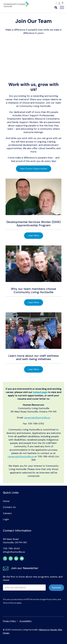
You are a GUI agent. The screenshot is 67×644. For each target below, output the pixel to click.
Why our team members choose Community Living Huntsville (33, 290)
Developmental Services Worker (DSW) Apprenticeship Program (33, 224)
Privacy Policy (52, 599)
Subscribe (56, 588)
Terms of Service (10, 603)
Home (6, 501)
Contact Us (9, 507)
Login (6, 519)
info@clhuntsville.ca (14, 552)
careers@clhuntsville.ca (37, 418)
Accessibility (26, 621)
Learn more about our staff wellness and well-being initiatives (34, 357)
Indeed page (40, 392)
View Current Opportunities (34, 169)
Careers (7, 513)
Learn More (34, 236)
